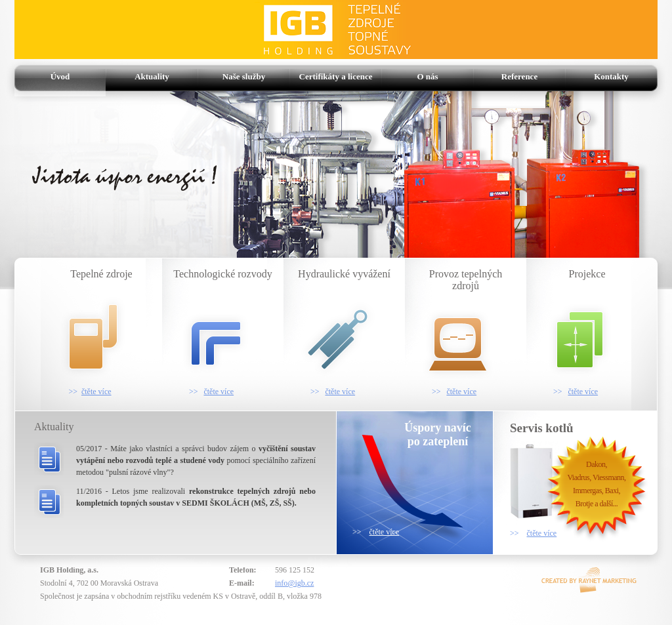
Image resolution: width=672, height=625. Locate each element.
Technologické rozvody (220, 333)
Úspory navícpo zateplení (438, 434)
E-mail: (242, 583)
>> (376, 532)
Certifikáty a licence (336, 76)
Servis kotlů (542, 428)
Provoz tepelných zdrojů (457, 333)
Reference (519, 76)
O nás (427, 76)
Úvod (60, 76)
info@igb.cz (294, 583)
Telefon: (243, 570)
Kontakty (611, 76)
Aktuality (152, 76)
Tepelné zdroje (90, 333)
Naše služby (244, 76)
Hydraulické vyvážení (340, 333)
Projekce (576, 333)
